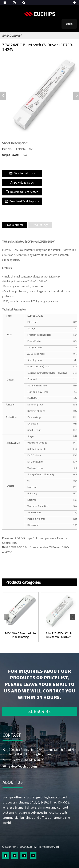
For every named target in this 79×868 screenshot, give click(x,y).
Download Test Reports (24, 201)
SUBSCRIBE (39, 711)
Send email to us (25, 173)
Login (69, 24)
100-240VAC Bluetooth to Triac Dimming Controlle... (20, 635)
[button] (76, 96)
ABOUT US (13, 782)
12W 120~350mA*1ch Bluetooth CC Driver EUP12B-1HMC (59, 635)
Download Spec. (24, 183)
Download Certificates (24, 192)
